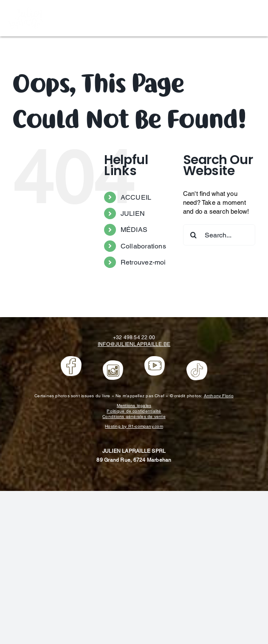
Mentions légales (134, 406)
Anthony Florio (219, 396)
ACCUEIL (136, 197)
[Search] (194, 235)
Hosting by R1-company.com (134, 426)
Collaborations (143, 246)
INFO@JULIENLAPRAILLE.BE (134, 344)
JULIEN (133, 213)
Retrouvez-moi (143, 262)
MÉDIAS (134, 230)
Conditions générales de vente (134, 417)
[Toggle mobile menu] (255, 17)
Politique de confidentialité (134, 411)
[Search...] (219, 235)
